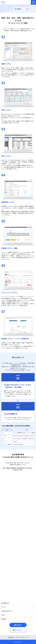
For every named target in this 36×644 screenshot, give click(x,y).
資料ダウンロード (18, 630)
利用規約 (10, 637)
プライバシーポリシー (21, 637)
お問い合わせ (18, 625)
